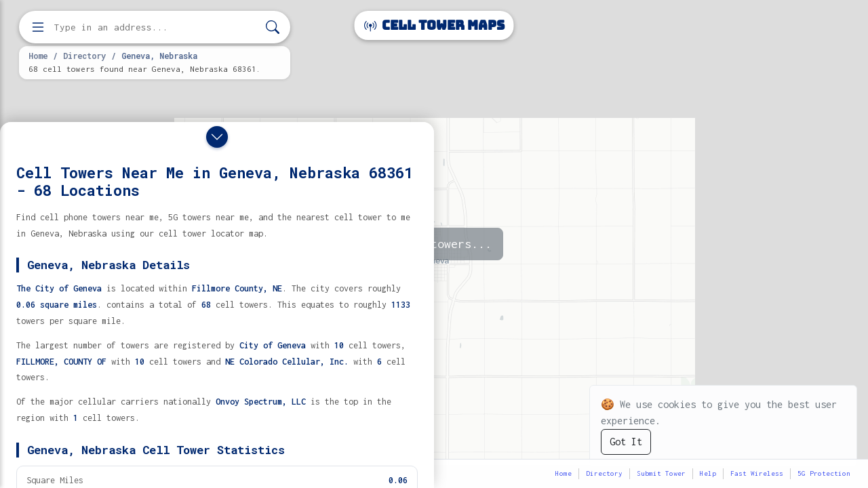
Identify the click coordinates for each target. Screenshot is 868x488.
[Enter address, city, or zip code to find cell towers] (156, 27)
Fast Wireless (757, 473)
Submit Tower (661, 473)
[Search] (273, 27)
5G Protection (824, 473)
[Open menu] (38, 27)
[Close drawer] (217, 137)
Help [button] (708, 473)
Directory (84, 56)
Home (38, 56)
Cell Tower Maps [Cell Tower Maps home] (434, 25)
